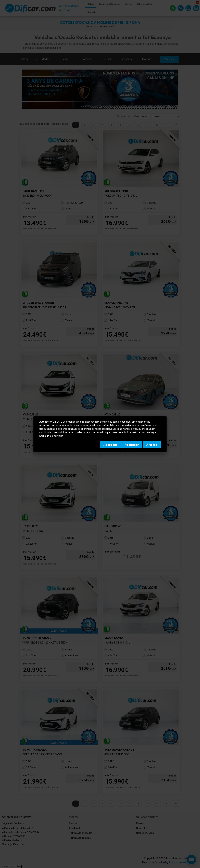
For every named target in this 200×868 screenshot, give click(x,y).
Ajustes (152, 445)
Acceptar (110, 445)
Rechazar (132, 445)
